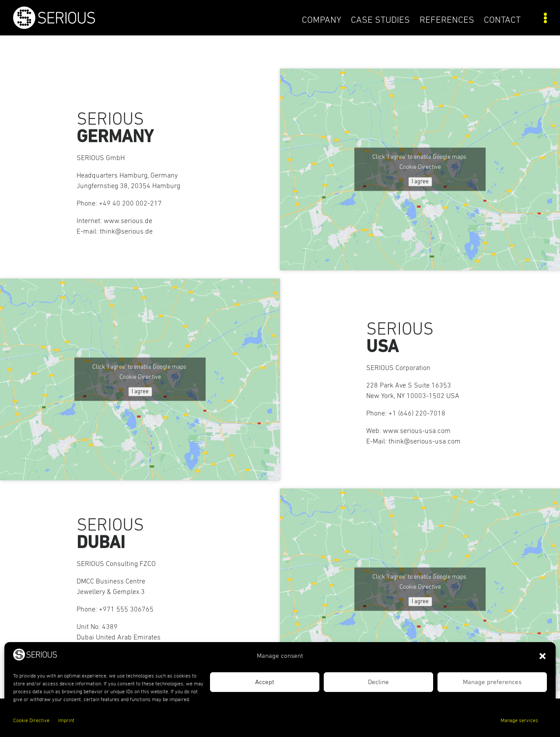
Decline (378, 682)
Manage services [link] (519, 721)
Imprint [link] (66, 721)
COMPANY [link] (322, 20)
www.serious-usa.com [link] (417, 431)
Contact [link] (502, 20)
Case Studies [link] (380, 20)
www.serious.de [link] (128, 221)
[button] (542, 656)
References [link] (447, 20)
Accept (265, 682)
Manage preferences (492, 682)
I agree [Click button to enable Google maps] (420, 182)
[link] (80, 27)
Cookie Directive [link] (31, 721)
